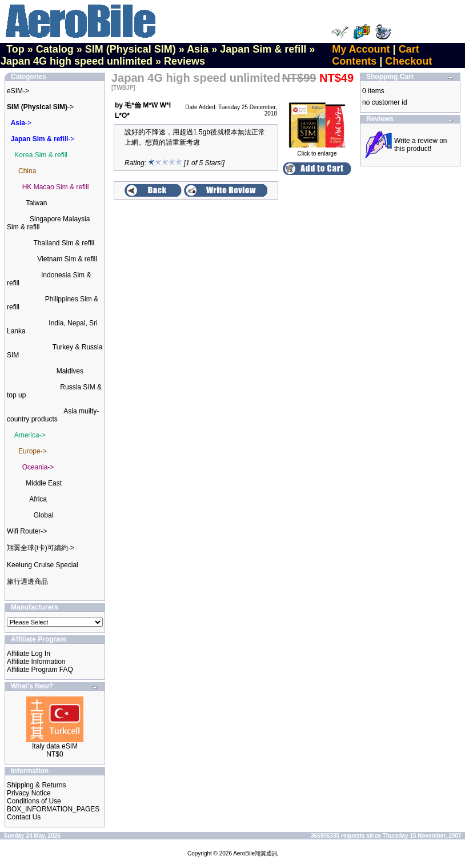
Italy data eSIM (55, 746)
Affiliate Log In (29, 654)
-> (40, 107)
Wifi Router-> (27, 531)
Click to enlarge (317, 151)
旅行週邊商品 (27, 582)
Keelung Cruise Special (43, 565)
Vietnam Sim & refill (67, 259)
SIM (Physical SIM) (131, 49)
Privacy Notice (29, 793)
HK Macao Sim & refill (56, 187)
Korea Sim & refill (41, 155)
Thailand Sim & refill (64, 243)
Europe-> (33, 451)
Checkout (408, 61)
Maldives (70, 371)
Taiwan (36, 203)
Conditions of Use (34, 801)
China (27, 171)
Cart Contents (375, 55)
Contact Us (24, 817)
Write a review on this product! (420, 145)
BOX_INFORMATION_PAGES (53, 809)
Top (15, 49)
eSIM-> (18, 91)
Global (44, 515)
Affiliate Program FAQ (40, 670)
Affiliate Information (36, 662)
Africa (38, 499)
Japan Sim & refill (263, 49)
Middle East (44, 483)
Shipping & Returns (36, 785)
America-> (30, 435)
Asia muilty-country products (53, 415)
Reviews (185, 61)
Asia (198, 49)
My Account (361, 49)
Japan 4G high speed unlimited (77, 61)
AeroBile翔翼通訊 (255, 853)
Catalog (55, 49)
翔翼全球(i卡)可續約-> (41, 548)
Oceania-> (38, 467)
